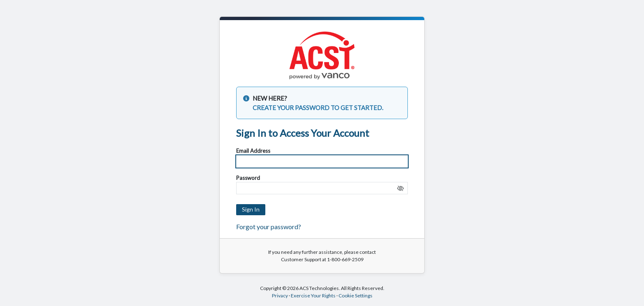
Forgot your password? (269, 227)
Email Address (253, 151)
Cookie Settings (355, 296)
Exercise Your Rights (313, 296)
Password (248, 178)
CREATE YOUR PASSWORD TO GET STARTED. (318, 108)
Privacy (280, 296)
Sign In (251, 209)
